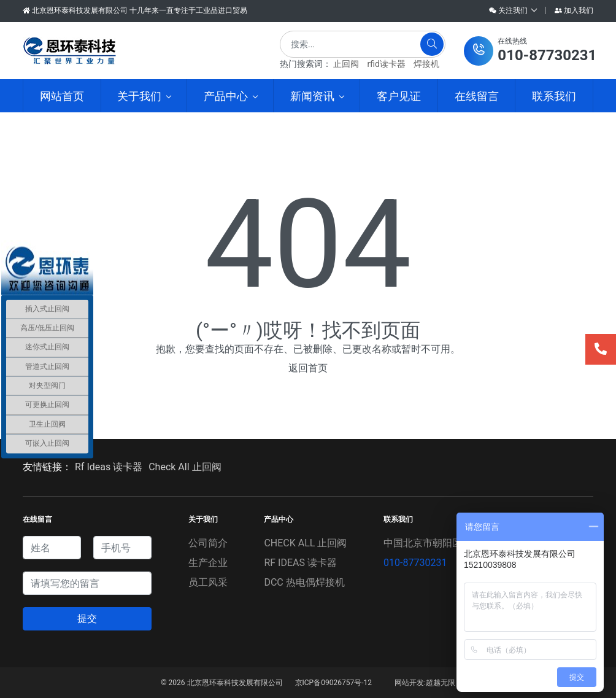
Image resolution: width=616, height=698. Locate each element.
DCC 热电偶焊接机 (304, 582)
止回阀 (346, 64)
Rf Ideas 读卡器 (109, 467)
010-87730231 (415, 563)
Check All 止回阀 (185, 467)
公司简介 (208, 543)
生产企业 (208, 563)
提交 (87, 619)
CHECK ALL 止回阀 (305, 543)
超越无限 (441, 683)
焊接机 (426, 64)
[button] (530, 51)
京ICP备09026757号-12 (333, 683)
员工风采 (208, 582)
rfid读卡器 (386, 64)
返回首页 (308, 368)
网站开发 (409, 683)
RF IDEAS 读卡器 (300, 563)
